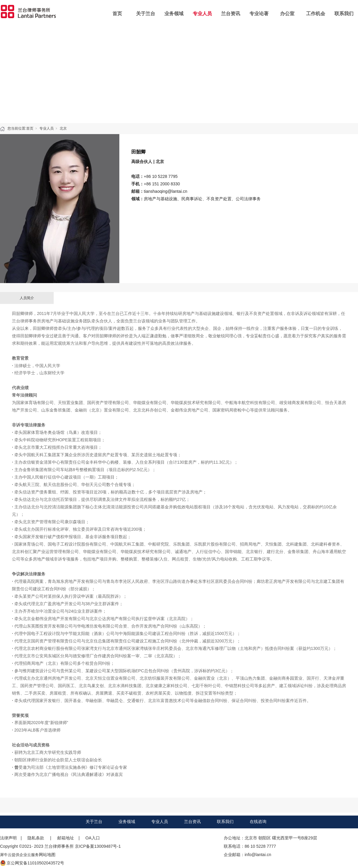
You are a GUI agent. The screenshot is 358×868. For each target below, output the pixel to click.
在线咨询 (258, 822)
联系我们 (344, 14)
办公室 (287, 14)
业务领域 (174, 14)
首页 (117, 14)
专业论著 (259, 14)
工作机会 (316, 14)
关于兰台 (146, 14)
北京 (63, 128)
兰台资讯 (231, 14)
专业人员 (202, 14)
